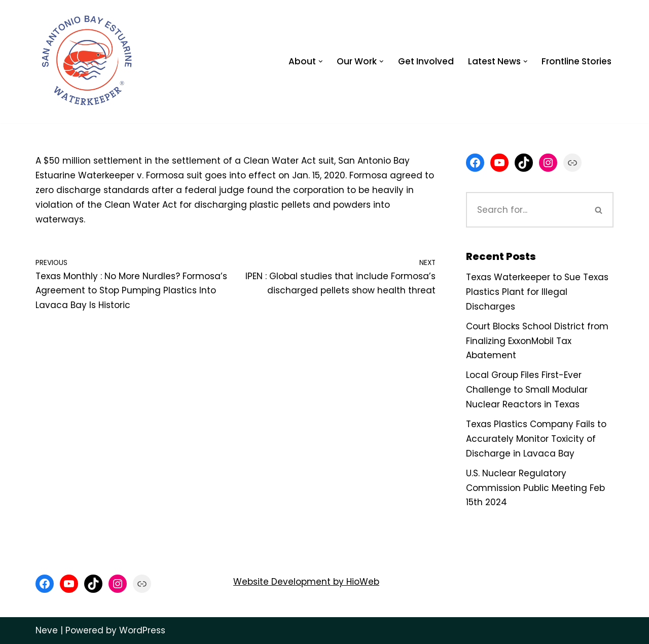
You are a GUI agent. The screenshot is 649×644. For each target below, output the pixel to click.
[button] (321, 62)
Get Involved (426, 61)
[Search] (526, 210)
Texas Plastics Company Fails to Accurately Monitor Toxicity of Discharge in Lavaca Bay (536, 439)
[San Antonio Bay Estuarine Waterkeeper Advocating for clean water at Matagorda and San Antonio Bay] (88, 62)
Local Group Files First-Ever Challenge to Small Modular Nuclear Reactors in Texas (527, 390)
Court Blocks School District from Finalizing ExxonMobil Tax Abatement (537, 341)
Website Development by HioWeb (306, 582)
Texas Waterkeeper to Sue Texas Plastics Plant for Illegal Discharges (537, 292)
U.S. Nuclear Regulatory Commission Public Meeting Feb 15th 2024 (535, 488)
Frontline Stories (576, 61)
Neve (47, 630)
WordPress (142, 630)
